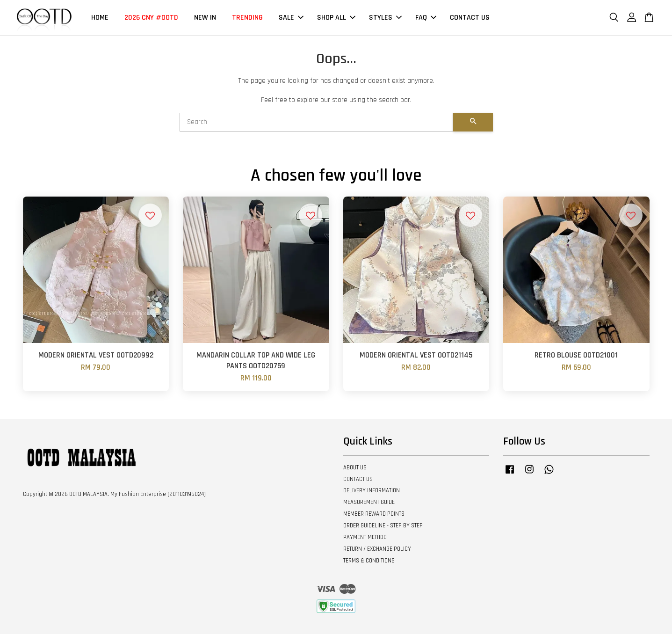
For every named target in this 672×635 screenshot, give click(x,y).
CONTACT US (470, 18)
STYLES (385, 18)
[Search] (316, 123)
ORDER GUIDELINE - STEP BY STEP (383, 526)
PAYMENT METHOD (365, 538)
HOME (100, 18)
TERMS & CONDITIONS (369, 561)
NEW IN (205, 18)
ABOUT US (355, 468)
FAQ (426, 18)
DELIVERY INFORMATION (372, 491)
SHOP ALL (336, 18)
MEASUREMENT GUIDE (369, 503)
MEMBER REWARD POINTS (374, 515)
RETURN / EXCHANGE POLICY (377, 550)
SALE (291, 18)
